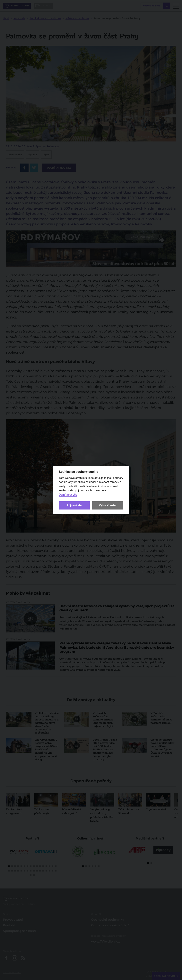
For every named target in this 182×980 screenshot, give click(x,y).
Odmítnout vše (68, 495)
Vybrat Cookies (108, 505)
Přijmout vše (74, 505)
